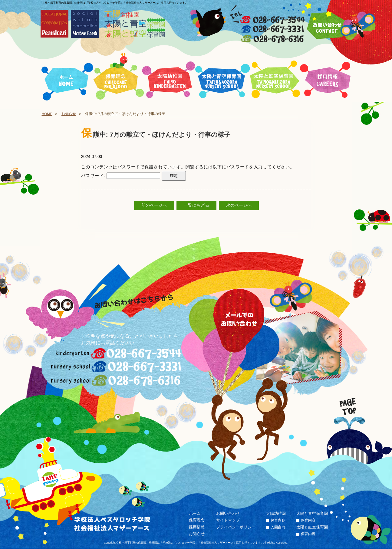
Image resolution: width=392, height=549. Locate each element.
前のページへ (154, 205)
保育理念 (197, 520)
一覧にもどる (196, 205)
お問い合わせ (228, 513)
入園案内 (278, 527)
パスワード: (121, 176)
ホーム (195, 513)
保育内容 (278, 521)
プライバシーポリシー (236, 527)
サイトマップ (228, 520)
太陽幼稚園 (276, 513)
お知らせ (69, 114)
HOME (47, 114)
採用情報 (197, 527)
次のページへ (239, 205)
